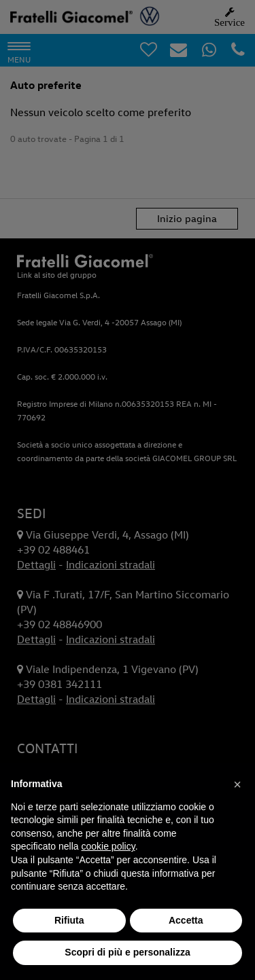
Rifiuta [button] (69, 920)
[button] (237, 784)
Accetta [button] (186, 920)
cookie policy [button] (108, 846)
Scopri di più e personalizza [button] (127, 952)
